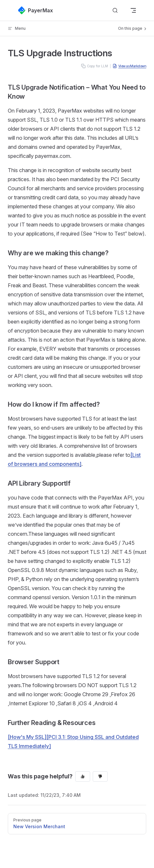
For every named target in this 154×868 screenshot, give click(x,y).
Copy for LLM (95, 66)
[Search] (115, 11)
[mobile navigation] (133, 10)
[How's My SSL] (27, 737)
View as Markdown (129, 66)
